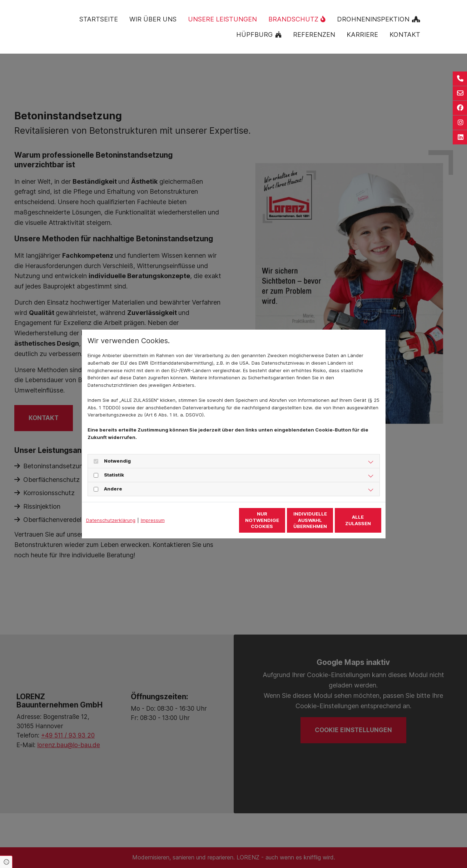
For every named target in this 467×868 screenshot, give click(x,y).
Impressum (153, 520)
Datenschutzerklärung (111, 520)
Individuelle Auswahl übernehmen (280, 520)
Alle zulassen (348, 520)
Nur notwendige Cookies (212, 520)
